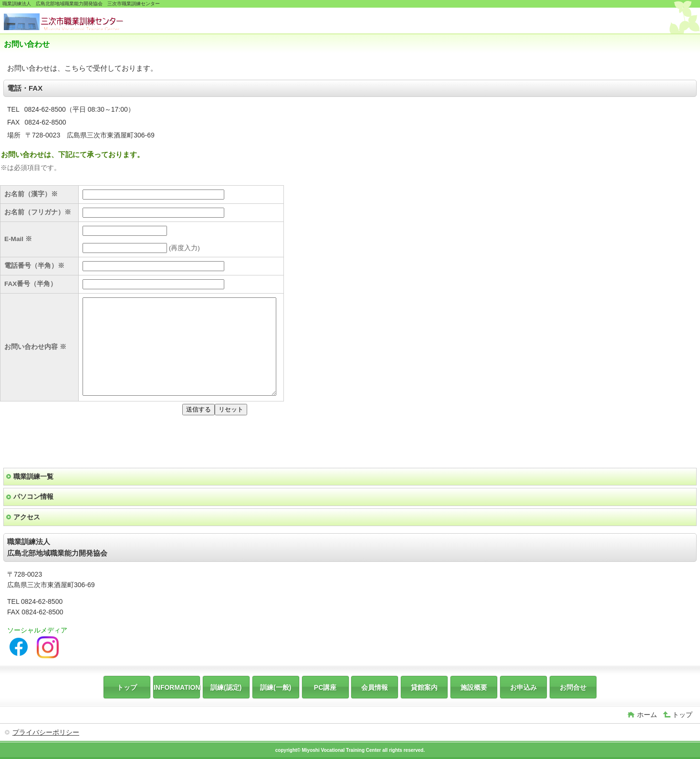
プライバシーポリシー (46, 732)
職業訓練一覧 (33, 476)
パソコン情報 (33, 496)
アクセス (27, 517)
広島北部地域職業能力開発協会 (75, 22)
